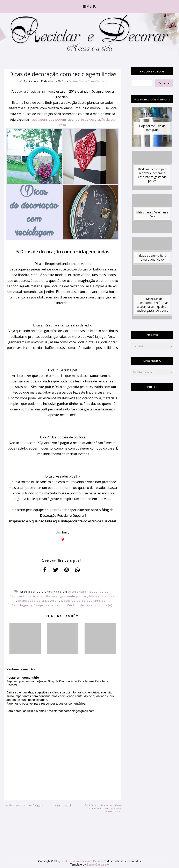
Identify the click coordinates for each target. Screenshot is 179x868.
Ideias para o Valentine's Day (152, 214)
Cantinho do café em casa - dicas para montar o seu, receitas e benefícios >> (103, 808)
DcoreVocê (59, 510)
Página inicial (63, 805)
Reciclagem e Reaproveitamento (38, 605)
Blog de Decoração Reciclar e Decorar (79, 861)
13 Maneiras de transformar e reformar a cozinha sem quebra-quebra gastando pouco (152, 305)
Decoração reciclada (26, 596)
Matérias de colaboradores (84, 601)
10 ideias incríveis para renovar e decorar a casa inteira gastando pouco (152, 175)
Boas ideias (99, 592)
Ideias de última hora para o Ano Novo (152, 257)
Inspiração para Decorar (38, 601)
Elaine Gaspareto (98, 865)
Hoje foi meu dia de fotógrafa (152, 128)
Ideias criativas (102, 596)
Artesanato (77, 592)
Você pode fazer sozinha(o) (90, 605)
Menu (90, 6)
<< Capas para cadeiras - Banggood (25, 805)
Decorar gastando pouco (66, 596)
